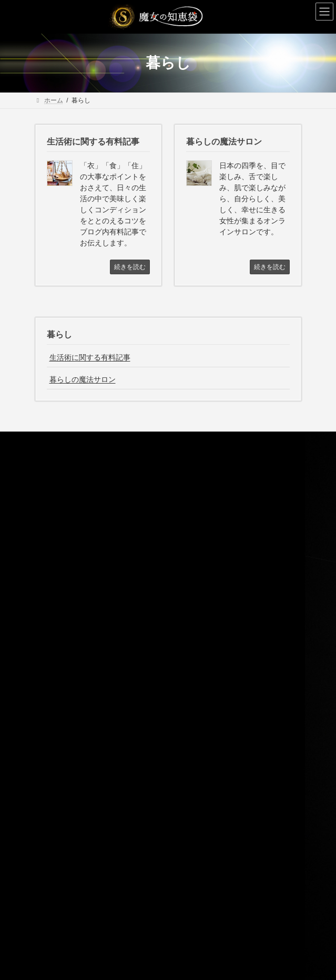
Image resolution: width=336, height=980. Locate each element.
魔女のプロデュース (75, 609)
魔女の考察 (56, 737)
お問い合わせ (59, 682)
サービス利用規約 (66, 646)
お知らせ (53, 719)
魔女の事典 (56, 756)
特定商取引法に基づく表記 (78, 664)
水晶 (53, 573)
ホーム (50, 481)
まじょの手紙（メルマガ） (78, 627)
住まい (56, 811)
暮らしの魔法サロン (83, 379)
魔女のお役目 (59, 518)
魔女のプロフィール (69, 499)
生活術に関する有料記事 (90, 357)
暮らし (59, 334)
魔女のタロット (69, 591)
